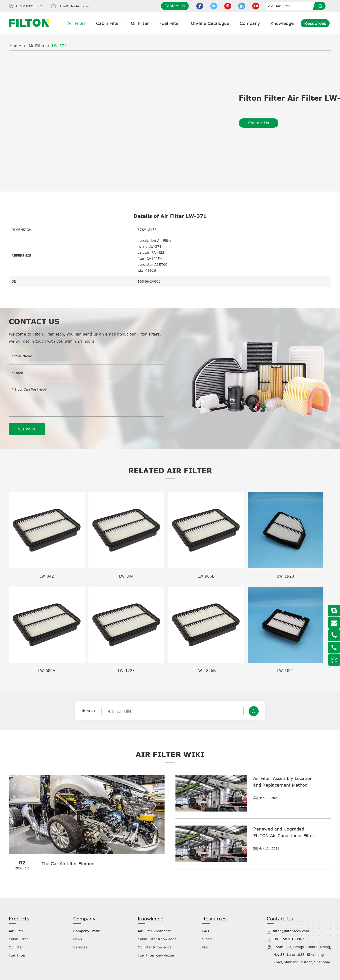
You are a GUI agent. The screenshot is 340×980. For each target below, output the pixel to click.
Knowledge (282, 23)
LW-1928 (286, 576)
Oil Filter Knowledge (155, 947)
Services (80, 947)
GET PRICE (27, 429)
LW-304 (126, 576)
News (78, 939)
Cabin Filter (108, 23)
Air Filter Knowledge (155, 931)
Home (15, 46)
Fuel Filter (170, 23)
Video (207, 939)
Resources (315, 23)
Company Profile (87, 931)
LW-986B (206, 576)
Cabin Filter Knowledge (157, 939)
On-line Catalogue (210, 23)
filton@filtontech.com (74, 6)
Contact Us (175, 6)
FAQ (206, 931)
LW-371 (59, 46)
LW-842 (47, 576)
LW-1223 (126, 671)
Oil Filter (140, 23)
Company (250, 23)
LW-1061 (286, 671)
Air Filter (76, 23)
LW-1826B (206, 671)
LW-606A (47, 671)
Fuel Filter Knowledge (156, 955)
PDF (205, 947)
